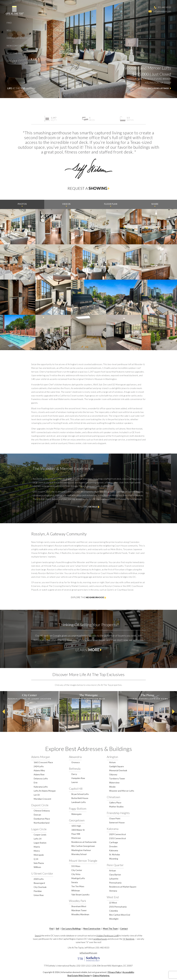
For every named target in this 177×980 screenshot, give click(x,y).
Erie (36, 783)
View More (153, 88)
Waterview (114, 783)
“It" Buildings (129, 939)
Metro (37, 851)
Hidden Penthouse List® (108, 936)
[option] (30, 712)
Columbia (113, 911)
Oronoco (75, 762)
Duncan (37, 815)
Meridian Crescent (42, 799)
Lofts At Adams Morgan (45, 791)
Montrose (76, 838)
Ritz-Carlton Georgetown (83, 846)
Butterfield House (80, 798)
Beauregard (39, 883)
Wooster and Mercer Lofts (122, 791)
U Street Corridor (42, 873)
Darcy (74, 774)
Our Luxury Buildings (19, 38)
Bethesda (75, 769)
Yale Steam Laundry (80, 895)
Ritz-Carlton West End (120, 915)
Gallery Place (115, 803)
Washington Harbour (81, 850)
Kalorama (113, 829)
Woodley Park (78, 901)
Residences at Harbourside (84, 842)
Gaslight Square (116, 766)
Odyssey (113, 775)
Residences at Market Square (123, 887)
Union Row (39, 895)
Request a (88, 188)
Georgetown (77, 820)
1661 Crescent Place (43, 762)
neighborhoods (100, 939)
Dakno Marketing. (101, 976)
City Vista (76, 874)
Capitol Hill (76, 789)
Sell (9, 30)
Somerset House (117, 823)
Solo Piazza (39, 863)
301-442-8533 (164, 7)
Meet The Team (15, 53)
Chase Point (115, 818)
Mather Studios (116, 807)
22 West (113, 903)
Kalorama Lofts (41, 787)
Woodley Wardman (80, 914)
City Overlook (40, 887)
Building (88, 507)
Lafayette (114, 879)
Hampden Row (78, 778)
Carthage (114, 842)
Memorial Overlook (118, 770)
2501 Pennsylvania (118, 907)
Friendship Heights (118, 813)
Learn (88, 650)
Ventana (113, 891)
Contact (12, 61)
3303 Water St (78, 830)
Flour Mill (76, 834)
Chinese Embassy (42, 811)
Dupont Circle (40, 805)
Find (9, 23)
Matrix (37, 847)
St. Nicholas (115, 855)
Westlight (114, 919)
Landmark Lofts (79, 802)
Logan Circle (39, 829)
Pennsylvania (115, 883)
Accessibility (128, 972)
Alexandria (75, 757)
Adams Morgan (41, 757)
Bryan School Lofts (80, 794)
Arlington (112, 757)
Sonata (75, 882)
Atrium (112, 762)
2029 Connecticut (118, 834)
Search (38, 936)
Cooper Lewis (40, 835)
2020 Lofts (39, 879)
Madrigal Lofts (78, 878)
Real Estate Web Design (79, 976)
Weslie (112, 787)
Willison (37, 867)
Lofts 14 (37, 839)
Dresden (113, 846)
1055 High (76, 826)
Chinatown (113, 797)
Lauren (75, 782)
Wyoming (114, 859)
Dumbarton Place (42, 819)
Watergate (76, 814)
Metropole (39, 855)
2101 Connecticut (118, 838)
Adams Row (39, 775)
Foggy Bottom (78, 809)
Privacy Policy (115, 972)
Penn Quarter (115, 865)
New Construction (18, 46)
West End (113, 897)
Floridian (38, 891)
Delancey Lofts (41, 779)
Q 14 (36, 859)
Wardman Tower (79, 910)
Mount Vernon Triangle (83, 861)
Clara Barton (115, 875)
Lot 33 (37, 795)
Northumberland (42, 823)
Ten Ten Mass (78, 886)
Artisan (113, 871)
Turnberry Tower (117, 779)
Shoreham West (79, 906)
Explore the (89, 598)
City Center (77, 870)
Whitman (76, 891)
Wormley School (79, 854)
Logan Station (40, 843)
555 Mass (76, 866)
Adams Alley (39, 770)
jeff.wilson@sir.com (162, 11)
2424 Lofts (39, 766)
